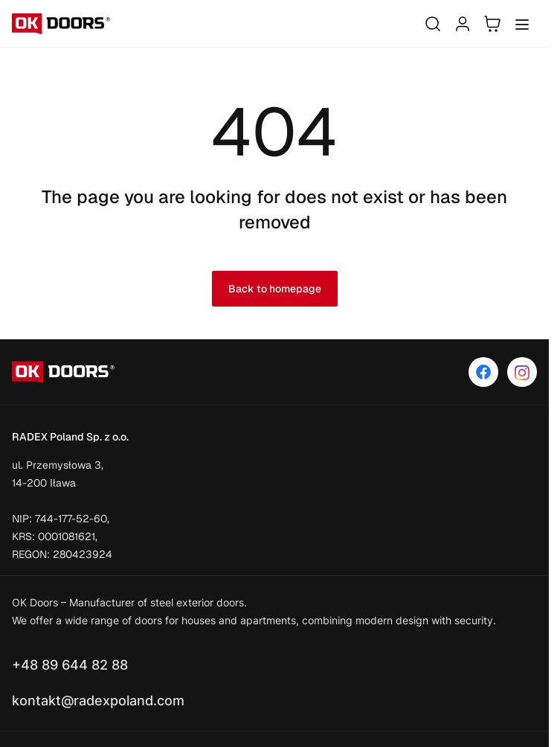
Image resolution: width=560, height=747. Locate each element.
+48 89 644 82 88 (70, 665)
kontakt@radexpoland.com (98, 700)
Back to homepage (275, 289)
